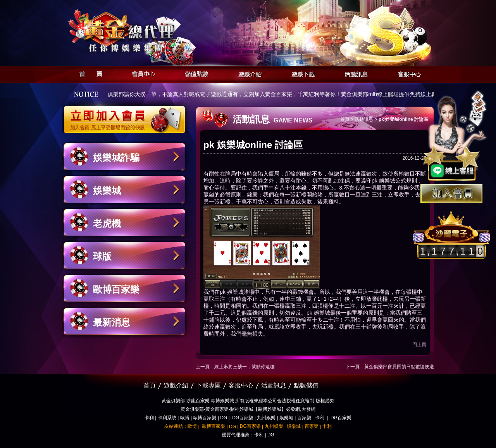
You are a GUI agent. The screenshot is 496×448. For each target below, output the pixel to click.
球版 (102, 256)
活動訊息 (354, 73)
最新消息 (112, 322)
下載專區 (208, 385)
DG (224, 418)
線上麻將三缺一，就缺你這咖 (245, 367)
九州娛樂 (266, 418)
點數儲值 (306, 385)
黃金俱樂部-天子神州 (144, 31)
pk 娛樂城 (383, 181)
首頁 (89, 73)
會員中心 (142, 73)
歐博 (185, 418)
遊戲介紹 (248, 73)
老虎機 (107, 223)
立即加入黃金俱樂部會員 (127, 115)
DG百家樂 (243, 418)
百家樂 (304, 418)
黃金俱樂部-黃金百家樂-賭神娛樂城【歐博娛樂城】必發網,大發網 (248, 409)
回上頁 (419, 345)
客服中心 (407, 73)
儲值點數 (195, 73)
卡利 (149, 418)
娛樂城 (107, 190)
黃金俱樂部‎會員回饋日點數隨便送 (399, 367)
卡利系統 (167, 418)
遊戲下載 (301, 73)
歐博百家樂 (116, 289)
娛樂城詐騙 (116, 158)
